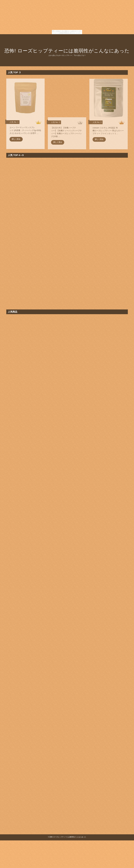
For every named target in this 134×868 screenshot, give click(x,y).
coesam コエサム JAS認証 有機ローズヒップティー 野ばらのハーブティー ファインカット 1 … (108, 133)
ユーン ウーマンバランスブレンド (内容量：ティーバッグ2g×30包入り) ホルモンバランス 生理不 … (25, 133)
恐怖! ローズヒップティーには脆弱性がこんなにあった (67, 51)
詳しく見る (16, 141)
